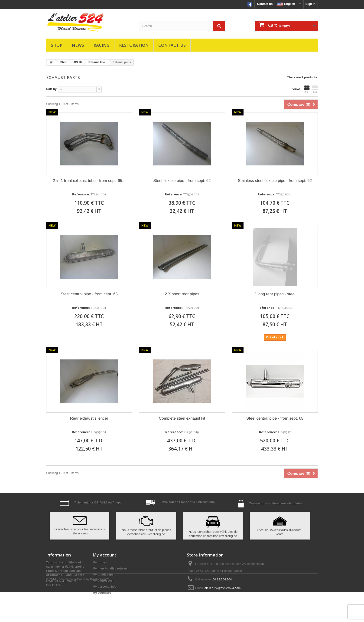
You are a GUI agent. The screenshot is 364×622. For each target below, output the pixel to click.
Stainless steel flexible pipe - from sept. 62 (275, 181)
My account (104, 555)
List (315, 89)
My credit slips (103, 574)
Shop (57, 45)
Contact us (265, 4)
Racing (102, 45)
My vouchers (102, 593)
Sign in (310, 4)
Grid (307, 89)
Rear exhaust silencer (89, 418)
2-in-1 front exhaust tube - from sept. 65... (89, 181)
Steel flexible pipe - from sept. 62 (182, 181)
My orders (100, 562)
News (78, 45)
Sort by (51, 89)
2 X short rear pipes (182, 294)
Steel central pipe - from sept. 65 (89, 294)
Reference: (81, 194)
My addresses (103, 581)
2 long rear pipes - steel (275, 294)
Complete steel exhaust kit (182, 418)
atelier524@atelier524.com (223, 588)
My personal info (105, 587)
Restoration (134, 45)
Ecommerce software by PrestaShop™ (83, 609)
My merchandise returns (110, 568)
